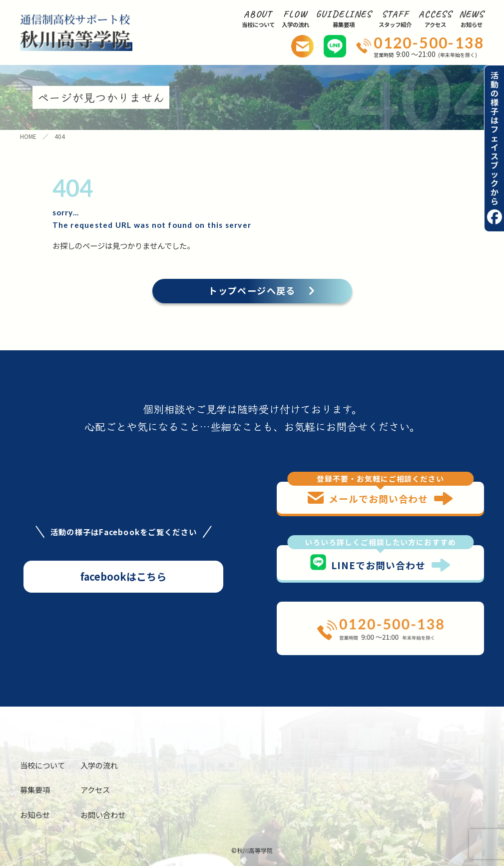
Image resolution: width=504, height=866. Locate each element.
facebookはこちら (123, 576)
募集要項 (35, 790)
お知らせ (35, 815)
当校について (42, 765)
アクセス (95, 790)
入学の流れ (99, 765)
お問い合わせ (103, 815)
